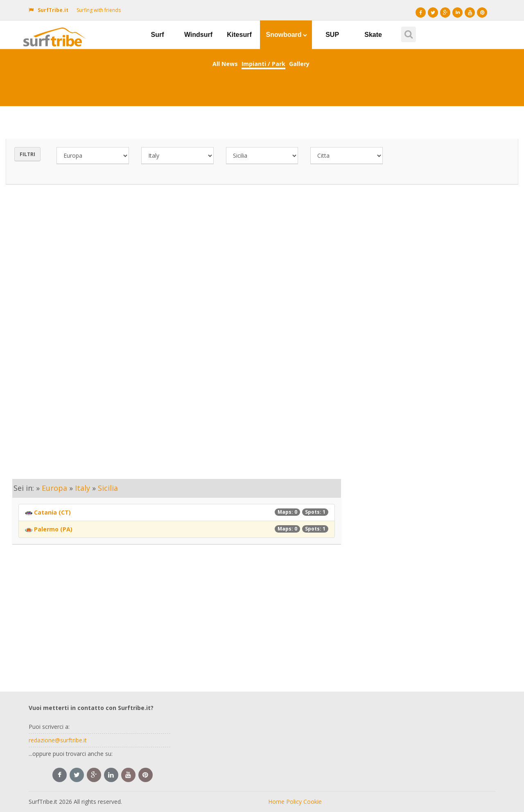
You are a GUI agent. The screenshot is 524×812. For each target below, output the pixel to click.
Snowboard (287, 35)
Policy (294, 802)
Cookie (313, 802)
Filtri (27, 154)
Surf (158, 35)
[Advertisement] (262, 268)
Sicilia (108, 488)
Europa (54, 488)
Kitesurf (239, 35)
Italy (82, 488)
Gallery (299, 64)
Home (276, 802)
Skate (373, 35)
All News (225, 64)
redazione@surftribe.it (58, 740)
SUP (332, 35)
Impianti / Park (263, 64)
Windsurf (198, 35)
